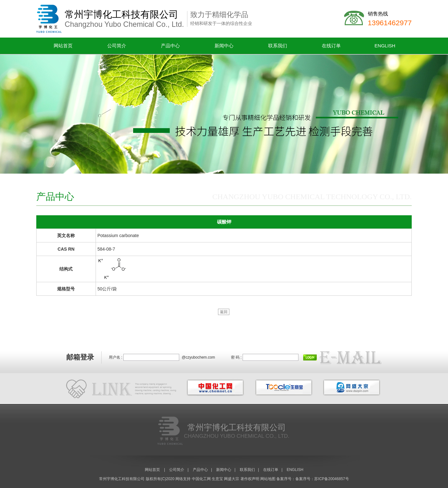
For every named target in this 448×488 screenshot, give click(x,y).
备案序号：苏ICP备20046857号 (322, 479)
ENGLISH (385, 46)
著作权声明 (250, 479)
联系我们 (278, 46)
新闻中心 (224, 46)
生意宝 (217, 479)
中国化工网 (201, 479)
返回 (224, 312)
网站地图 (268, 479)
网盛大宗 (232, 479)
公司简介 (117, 46)
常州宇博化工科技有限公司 (122, 479)
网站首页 (63, 46)
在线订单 (331, 46)
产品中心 (170, 46)
